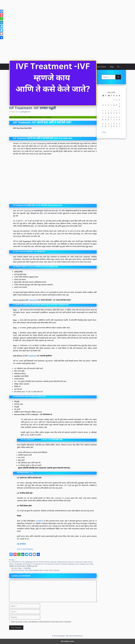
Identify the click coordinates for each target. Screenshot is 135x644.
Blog (13, 560)
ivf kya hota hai (62, 562)
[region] (67, 16)
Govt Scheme (102, 67)
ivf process (71, 562)
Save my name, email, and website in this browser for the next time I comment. (41, 622)
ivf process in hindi (81, 562)
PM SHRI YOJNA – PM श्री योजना (21, 568)
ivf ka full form (16, 562)
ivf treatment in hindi (52, 564)
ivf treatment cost (38, 564)
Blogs (112, 67)
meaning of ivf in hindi (86, 564)
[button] (118, 67)
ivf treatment (27, 564)
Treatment (32, 356)
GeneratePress (78, 636)
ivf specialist (18, 564)
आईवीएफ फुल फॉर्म (32, 566)
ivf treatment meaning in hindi (69, 564)
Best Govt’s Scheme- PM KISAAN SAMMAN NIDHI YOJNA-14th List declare (35, 570)
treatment (33, 300)
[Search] (118, 77)
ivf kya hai (53, 562)
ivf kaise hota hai (44, 562)
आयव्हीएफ (39, 521)
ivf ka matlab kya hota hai (30, 562)
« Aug (104, 132)
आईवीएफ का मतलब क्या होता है (18, 566)
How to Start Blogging (25, 549)
